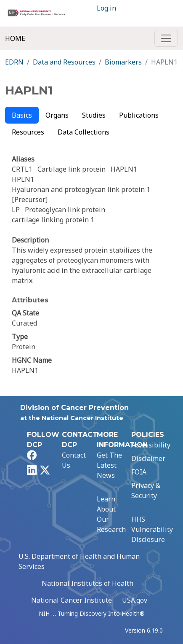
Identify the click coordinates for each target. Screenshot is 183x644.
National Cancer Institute (72, 600)
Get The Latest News (109, 465)
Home (15, 38)
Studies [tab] (94, 115)
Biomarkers (123, 62)
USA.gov (135, 600)
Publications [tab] (139, 115)
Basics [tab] (22, 115)
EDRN (14, 62)
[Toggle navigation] (166, 38)
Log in (106, 8)
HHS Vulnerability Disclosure (152, 529)
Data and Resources (64, 62)
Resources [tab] (28, 132)
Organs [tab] (57, 115)
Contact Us (74, 460)
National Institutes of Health (88, 583)
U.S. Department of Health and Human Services (79, 561)
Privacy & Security (146, 490)
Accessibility (151, 445)
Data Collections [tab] (84, 132)
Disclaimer (148, 458)
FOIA (139, 472)
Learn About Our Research (111, 514)
